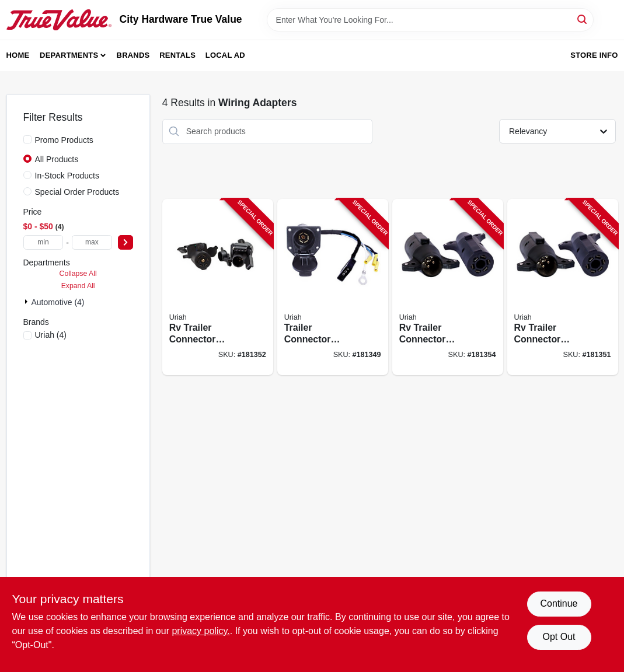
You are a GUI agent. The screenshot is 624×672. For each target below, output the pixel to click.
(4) (51, 335)
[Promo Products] (27, 139)
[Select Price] (126, 242)
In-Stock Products (67, 176)
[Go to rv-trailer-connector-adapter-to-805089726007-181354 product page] (448, 287)
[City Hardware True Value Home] (59, 20)
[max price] (92, 242)
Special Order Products (77, 192)
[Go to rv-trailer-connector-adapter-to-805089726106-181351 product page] (563, 287)
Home (18, 55)
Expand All (78, 286)
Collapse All (78, 274)
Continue (559, 603)
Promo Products (64, 140)
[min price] (43, 242)
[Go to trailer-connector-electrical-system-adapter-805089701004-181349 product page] (333, 287)
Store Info (594, 55)
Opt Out (559, 637)
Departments (69, 55)
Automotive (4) (58, 302)
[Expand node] (27, 302)
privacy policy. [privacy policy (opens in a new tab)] (201, 631)
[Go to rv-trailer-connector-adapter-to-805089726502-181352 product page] (218, 287)
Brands (133, 55)
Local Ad (225, 55)
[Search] (583, 19)
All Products (57, 159)
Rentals (177, 55)
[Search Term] (430, 20)
